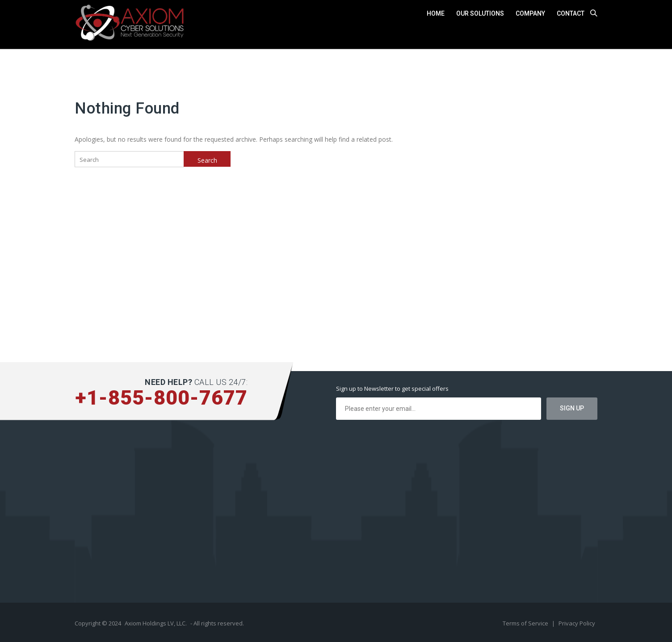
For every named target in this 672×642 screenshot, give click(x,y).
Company (530, 13)
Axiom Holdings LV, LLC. (156, 623)
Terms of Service (526, 623)
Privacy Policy (577, 623)
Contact (571, 13)
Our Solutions (480, 13)
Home (436, 13)
